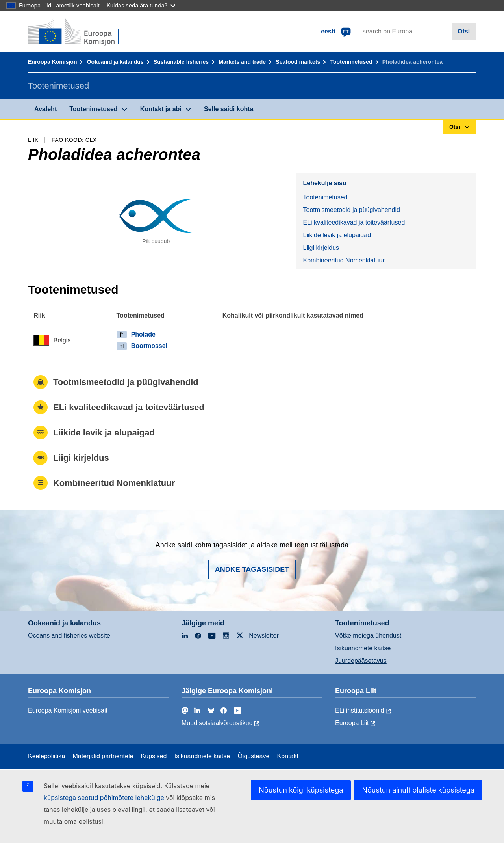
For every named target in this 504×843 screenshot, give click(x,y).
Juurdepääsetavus (361, 661)
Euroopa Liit (352, 723)
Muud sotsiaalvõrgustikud (217, 723)
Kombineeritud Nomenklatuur (344, 260)
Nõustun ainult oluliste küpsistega (418, 790)
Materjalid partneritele (103, 756)
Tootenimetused (351, 62)
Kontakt (288, 756)
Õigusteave (253, 756)
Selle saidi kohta (229, 109)
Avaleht (45, 109)
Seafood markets (298, 62)
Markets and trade (242, 62)
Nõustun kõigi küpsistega (301, 790)
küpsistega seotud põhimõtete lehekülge (104, 798)
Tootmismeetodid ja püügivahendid (351, 210)
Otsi (464, 31)
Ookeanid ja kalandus (115, 62)
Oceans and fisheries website (69, 636)
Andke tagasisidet (252, 569)
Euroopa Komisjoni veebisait (68, 710)
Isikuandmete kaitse (363, 648)
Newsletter (264, 636)
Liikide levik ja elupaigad (337, 235)
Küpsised (154, 756)
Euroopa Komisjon (52, 62)
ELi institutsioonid (360, 710)
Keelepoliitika (46, 756)
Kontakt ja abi (161, 109)
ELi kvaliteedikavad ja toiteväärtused (354, 222)
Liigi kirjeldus (321, 248)
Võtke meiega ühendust (368, 636)
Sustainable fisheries (181, 62)
